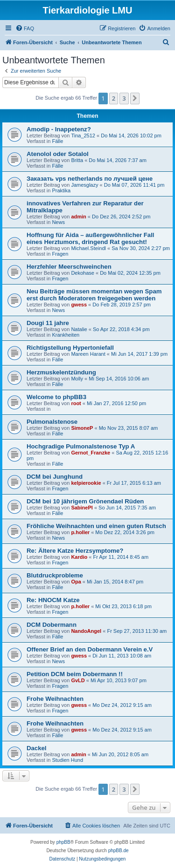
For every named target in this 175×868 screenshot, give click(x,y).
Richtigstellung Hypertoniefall (70, 348)
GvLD (78, 680)
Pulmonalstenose (52, 422)
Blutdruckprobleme (55, 575)
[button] (135, 98)
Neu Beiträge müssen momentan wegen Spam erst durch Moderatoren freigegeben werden (94, 295)
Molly (77, 379)
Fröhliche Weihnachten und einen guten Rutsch (96, 526)
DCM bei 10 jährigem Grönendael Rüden (85, 501)
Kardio (79, 557)
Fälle (57, 141)
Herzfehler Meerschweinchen (69, 267)
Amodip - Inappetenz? (59, 129)
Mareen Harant (88, 354)
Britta (77, 160)
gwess (79, 305)
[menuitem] (25, 28)
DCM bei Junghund (55, 477)
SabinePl (82, 508)
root (76, 403)
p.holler (80, 532)
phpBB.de (119, 851)
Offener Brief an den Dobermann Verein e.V (90, 649)
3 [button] (124, 98)
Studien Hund (67, 760)
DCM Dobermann (52, 625)
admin (78, 217)
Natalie (79, 329)
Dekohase (83, 273)
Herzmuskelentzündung (61, 372)
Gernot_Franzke (91, 453)
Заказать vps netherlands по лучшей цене (90, 179)
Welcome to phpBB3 (56, 397)
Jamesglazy (84, 185)
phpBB (63, 842)
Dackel (37, 748)
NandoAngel (86, 631)
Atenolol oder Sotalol (58, 154)
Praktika (61, 190)
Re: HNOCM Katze (53, 600)
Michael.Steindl (88, 248)
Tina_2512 (83, 136)
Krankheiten (66, 335)
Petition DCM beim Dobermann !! (75, 674)
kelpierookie (86, 483)
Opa (76, 582)
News (58, 222)
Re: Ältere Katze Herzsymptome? (75, 551)
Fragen (60, 254)
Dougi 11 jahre (48, 323)
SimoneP (82, 428)
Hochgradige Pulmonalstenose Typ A (81, 446)
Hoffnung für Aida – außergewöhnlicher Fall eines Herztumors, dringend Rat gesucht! (91, 238)
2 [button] (114, 98)
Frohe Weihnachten (55, 699)
